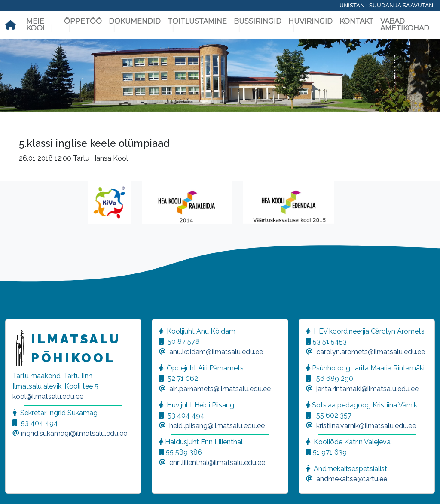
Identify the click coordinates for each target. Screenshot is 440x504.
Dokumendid (135, 21)
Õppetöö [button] (83, 21)
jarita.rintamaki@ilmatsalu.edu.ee (367, 389)
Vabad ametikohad (405, 25)
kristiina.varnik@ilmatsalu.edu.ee (366, 426)
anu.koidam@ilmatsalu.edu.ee (216, 352)
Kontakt (356, 21)
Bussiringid (258, 21)
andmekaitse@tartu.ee (352, 479)
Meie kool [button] (36, 25)
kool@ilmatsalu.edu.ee (48, 396)
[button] (17, 487)
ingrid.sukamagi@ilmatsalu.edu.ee (74, 433)
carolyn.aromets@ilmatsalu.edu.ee (371, 352)
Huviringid (310, 21)
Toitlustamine (197, 21)
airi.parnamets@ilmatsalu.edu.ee (220, 389)
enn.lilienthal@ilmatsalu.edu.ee (217, 463)
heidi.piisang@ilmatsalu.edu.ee (217, 426)
